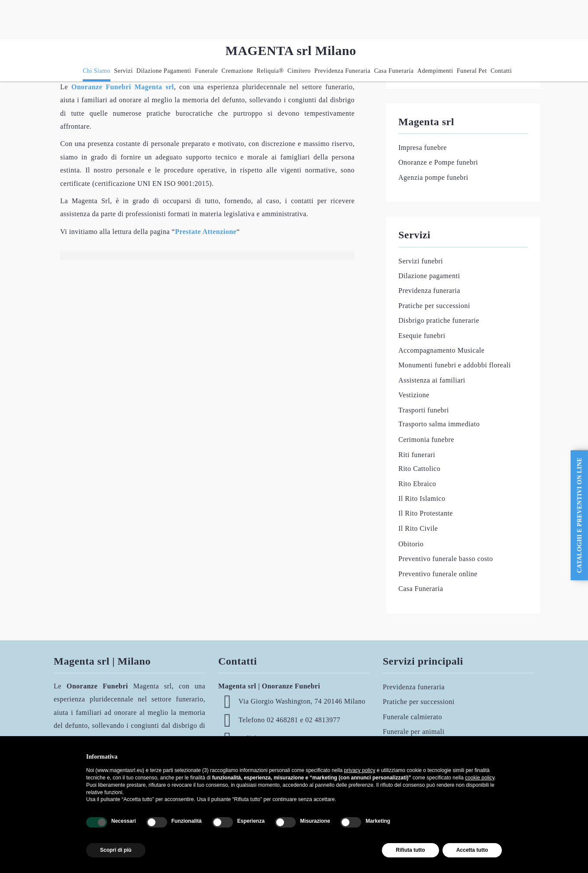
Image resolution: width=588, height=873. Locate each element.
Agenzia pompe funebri (433, 177)
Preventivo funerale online (438, 574)
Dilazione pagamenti (164, 71)
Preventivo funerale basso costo (446, 559)
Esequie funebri (422, 336)
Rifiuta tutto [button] (410, 850)
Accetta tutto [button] (472, 850)
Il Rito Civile (418, 528)
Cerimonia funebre (426, 440)
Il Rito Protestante (426, 513)
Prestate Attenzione (206, 232)
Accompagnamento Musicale (441, 350)
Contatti (501, 71)
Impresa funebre (423, 148)
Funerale (206, 71)
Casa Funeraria (394, 71)
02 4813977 (323, 720)
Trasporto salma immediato (439, 424)
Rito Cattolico (419, 469)
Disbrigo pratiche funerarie (439, 320)
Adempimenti (435, 71)
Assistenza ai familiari (432, 380)
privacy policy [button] (360, 770)
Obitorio (411, 544)
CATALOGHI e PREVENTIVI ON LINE (580, 515)
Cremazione (237, 71)
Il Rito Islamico (422, 498)
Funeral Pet (472, 71)
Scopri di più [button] (116, 850)
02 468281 (283, 720)
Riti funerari (417, 455)
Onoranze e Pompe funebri (438, 162)
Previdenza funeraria (342, 71)
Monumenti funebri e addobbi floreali (455, 365)
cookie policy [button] (480, 778)
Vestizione (414, 395)
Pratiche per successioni (434, 306)
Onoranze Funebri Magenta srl (123, 87)
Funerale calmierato (412, 717)
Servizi (123, 71)
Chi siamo (97, 71)
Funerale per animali (414, 732)
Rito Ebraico (417, 484)
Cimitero (299, 71)
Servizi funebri (421, 261)
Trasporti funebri (424, 410)
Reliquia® (270, 71)
